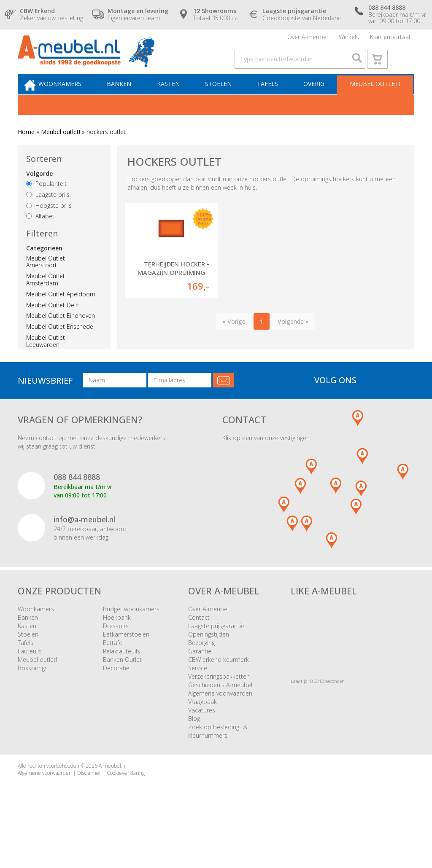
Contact (199, 652)
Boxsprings (33, 702)
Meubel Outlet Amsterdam (46, 297)
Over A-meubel (308, 40)
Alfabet (40, 234)
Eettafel (113, 677)
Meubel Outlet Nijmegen (59, 373)
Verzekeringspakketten (219, 711)
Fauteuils (30, 685)
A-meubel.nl (113, 800)
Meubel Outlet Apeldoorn (61, 312)
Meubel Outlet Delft (53, 322)
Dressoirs (116, 660)
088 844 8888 (77, 511)
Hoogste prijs (49, 223)
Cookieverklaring (126, 807)
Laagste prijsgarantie (216, 660)
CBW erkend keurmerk (219, 694)
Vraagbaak (202, 736)
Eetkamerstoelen (126, 668)
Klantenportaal (390, 40)
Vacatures (202, 744)
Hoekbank (117, 652)
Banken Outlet (122, 694)
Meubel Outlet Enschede (60, 344)
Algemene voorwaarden (220, 727)
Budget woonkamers (131, 643)
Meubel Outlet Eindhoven (61, 333)
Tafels (271, 100)
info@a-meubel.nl (84, 554)
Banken (130, 100)
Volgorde (39, 191)
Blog (194, 753)
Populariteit (46, 201)
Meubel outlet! (374, 100)
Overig (315, 100)
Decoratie (116, 702)
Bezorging (201, 677)
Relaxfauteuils (121, 685)
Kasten (177, 100)
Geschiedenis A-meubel (220, 719)
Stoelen (224, 100)
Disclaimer (89, 807)
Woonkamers (74, 100)
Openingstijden (209, 668)
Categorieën (44, 265)
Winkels (349, 40)
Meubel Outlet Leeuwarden (46, 359)
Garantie (200, 685)
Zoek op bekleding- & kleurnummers (218, 765)
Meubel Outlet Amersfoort (46, 279)
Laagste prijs (48, 212)
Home (26, 149)
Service (198, 702)
